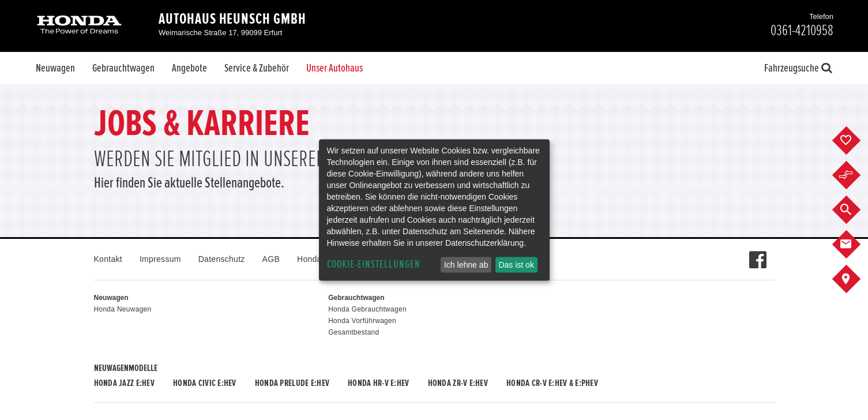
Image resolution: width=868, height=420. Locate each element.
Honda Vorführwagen (362, 321)
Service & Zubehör (257, 68)
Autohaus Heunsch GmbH (232, 19)
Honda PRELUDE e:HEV (292, 383)
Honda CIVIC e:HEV (205, 383)
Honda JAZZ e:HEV (124, 383)
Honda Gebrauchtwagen (367, 309)
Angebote (189, 68)
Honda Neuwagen (123, 309)
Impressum (160, 259)
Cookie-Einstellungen (374, 265)
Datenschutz (222, 259)
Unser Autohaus (335, 68)
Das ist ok (516, 265)
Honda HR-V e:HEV (378, 383)
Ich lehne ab (466, 265)
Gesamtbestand (354, 332)
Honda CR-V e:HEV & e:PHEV (552, 383)
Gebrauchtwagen (123, 68)
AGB (271, 259)
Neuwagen (55, 68)
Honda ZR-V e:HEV (458, 383)
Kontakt (108, 259)
